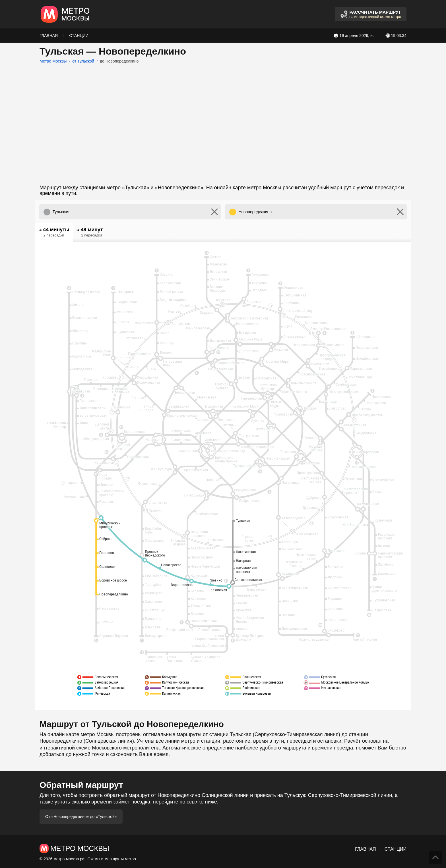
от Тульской (83, 61)
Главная (49, 36)
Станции (79, 36)
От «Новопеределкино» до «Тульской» (81, 817)
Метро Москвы (53, 61)
